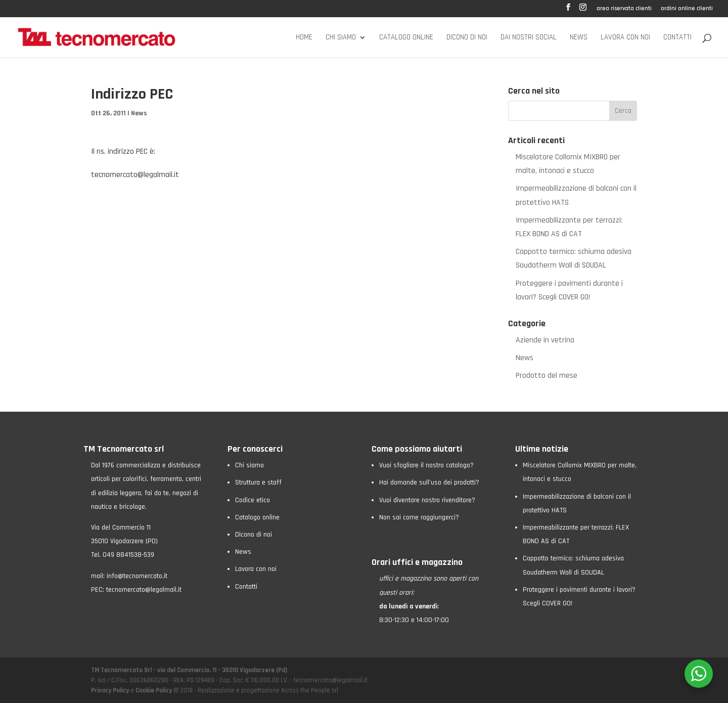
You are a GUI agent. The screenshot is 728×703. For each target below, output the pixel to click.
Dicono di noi (467, 38)
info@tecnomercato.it (137, 576)
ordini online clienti (687, 9)
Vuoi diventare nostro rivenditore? (427, 500)
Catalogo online (406, 38)
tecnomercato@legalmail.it (135, 175)
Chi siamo (341, 38)
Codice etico (253, 500)
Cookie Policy (154, 690)
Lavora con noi (625, 38)
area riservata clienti (624, 9)
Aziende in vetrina (545, 340)
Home (304, 38)
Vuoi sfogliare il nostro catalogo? (426, 465)
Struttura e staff (258, 482)
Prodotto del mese (547, 376)
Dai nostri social (529, 38)
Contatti (677, 38)
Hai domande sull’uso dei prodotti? (429, 482)
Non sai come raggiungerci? (419, 517)
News (579, 38)
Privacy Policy (111, 690)
